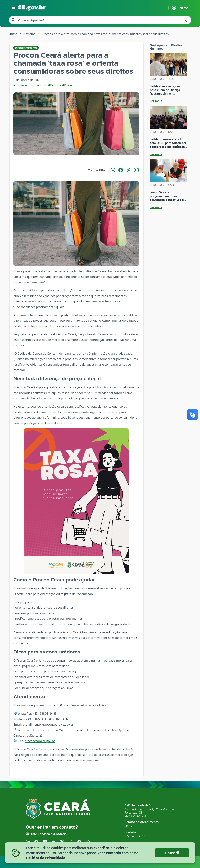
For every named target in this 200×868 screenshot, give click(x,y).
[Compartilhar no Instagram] (136, 170)
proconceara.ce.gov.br (40, 741)
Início (13, 34)
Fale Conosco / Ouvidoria (49, 834)
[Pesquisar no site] (100, 20)
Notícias (29, 34)
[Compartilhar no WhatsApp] (113, 170)
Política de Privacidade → (47, 858)
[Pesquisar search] (14, 20)
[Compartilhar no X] (129, 170)
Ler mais (156, 101)
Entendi (172, 853)
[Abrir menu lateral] (13, 8)
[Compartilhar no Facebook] (121, 170)
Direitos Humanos (26, 48)
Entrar (180, 8)
